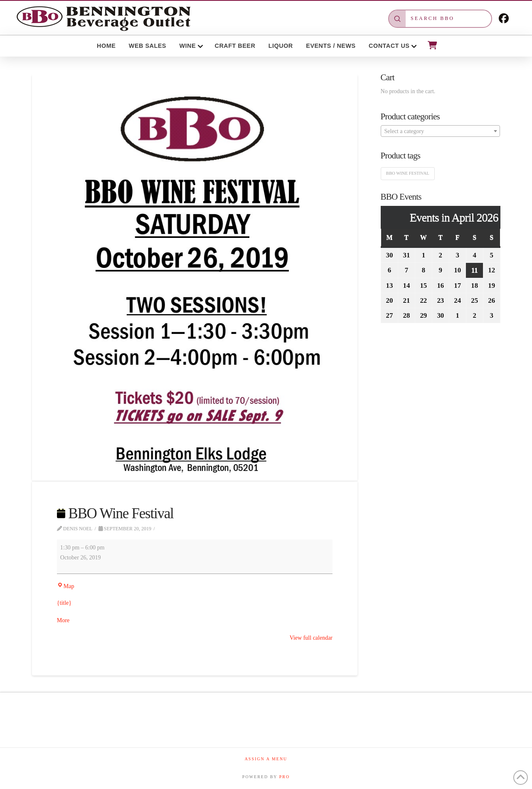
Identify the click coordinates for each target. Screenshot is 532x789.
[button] (432, 45)
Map (66, 586)
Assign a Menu (266, 759)
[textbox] (441, 131)
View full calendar (311, 638)
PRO (284, 777)
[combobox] (441, 131)
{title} (64, 603)
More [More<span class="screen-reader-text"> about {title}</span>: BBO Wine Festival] (63, 620)
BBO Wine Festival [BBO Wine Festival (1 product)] (408, 173)
